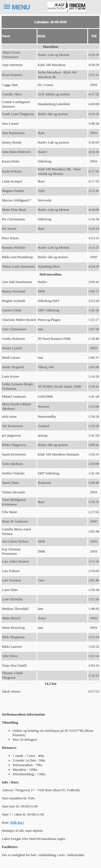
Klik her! (17, 822)
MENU (21, 7)
